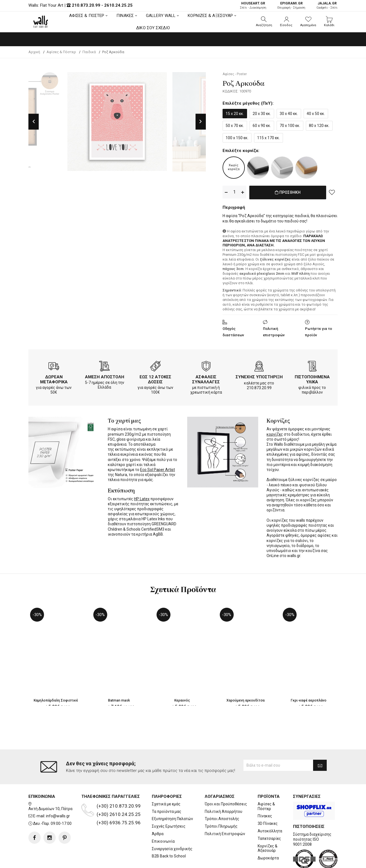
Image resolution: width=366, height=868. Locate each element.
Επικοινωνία (163, 819)
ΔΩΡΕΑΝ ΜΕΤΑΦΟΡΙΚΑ (54, 378)
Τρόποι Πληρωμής (221, 804)
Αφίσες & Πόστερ (266, 784)
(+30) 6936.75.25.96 (119, 800)
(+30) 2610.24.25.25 (119, 792)
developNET (229, 860)
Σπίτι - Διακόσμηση (253, 5)
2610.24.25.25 (118, 5)
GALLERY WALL (161, 16)
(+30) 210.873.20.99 (119, 783)
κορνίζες (275, 433)
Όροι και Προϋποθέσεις (226, 781)
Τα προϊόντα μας (167, 789)
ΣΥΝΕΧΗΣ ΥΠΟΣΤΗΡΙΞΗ (259, 376)
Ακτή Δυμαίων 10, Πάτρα (50, 786)
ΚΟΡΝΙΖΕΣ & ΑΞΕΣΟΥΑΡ (210, 16)
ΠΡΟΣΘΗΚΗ (288, 192)
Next (201, 122)
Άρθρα (158, 811)
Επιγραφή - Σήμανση (291, 5)
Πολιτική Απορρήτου (224, 789)
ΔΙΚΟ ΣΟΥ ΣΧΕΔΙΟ (153, 28)
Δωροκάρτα (268, 836)
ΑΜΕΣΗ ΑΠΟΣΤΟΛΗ (105, 376)
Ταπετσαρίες (269, 816)
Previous (34, 122)
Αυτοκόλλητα (270, 809)
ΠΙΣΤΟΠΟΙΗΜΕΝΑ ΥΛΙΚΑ (312, 378)
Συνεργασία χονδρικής (172, 826)
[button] (264, 22)
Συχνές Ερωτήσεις (169, 804)
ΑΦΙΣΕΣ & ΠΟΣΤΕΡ (87, 16)
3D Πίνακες (268, 801)
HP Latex (142, 498)
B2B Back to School (169, 834)
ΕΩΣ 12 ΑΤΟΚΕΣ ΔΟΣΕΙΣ (155, 378)
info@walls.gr (58, 794)
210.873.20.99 (86, 5)
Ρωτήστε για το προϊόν (319, 331)
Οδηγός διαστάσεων (233, 331)
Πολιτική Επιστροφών (225, 811)
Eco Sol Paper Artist (158, 469)
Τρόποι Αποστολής (222, 796)
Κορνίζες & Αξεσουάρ (268, 826)
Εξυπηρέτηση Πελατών (172, 796)
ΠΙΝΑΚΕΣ (125, 16)
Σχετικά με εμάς (166, 781)
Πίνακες (265, 794)
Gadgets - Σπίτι (327, 5)
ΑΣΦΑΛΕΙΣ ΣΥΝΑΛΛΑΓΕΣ (206, 378)
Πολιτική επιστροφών (274, 331)
